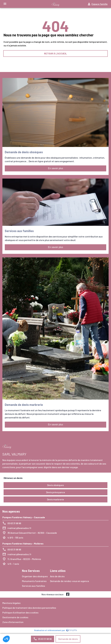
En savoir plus (55, 168)
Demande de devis (68, 639)
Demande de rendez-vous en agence (70, 581)
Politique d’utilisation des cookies (20, 612)
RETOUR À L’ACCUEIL (55, 53)
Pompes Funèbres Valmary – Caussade (24, 517)
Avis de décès (57, 576)
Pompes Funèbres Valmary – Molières (23, 543)
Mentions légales (11, 603)
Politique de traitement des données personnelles (29, 608)
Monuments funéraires (34, 581)
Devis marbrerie (55, 499)
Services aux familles (33, 586)
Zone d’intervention (13, 622)
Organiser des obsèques (35, 576)
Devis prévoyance (56, 492)
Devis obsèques (55, 485)
